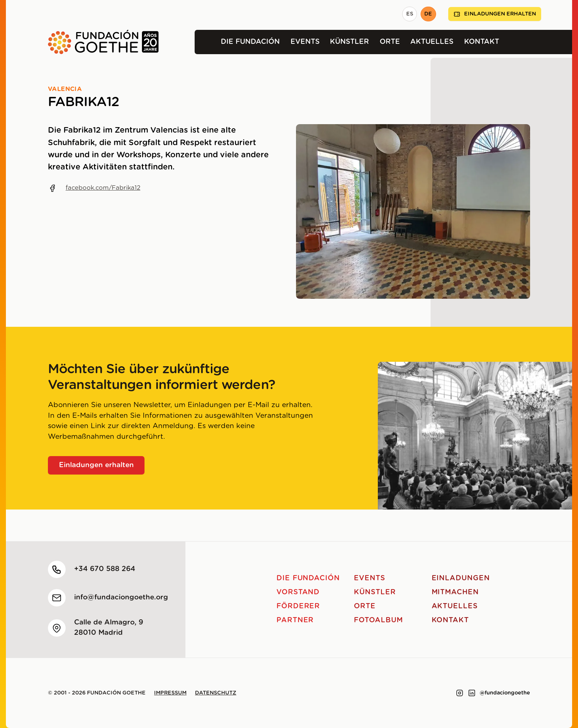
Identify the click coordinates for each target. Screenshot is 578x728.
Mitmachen (455, 592)
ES (410, 14)
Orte (390, 42)
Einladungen (461, 578)
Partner (295, 620)
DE (428, 14)
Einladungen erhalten (495, 14)
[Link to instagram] (460, 693)
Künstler (349, 42)
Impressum (170, 693)
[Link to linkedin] (472, 693)
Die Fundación (250, 42)
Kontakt (482, 42)
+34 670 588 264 (105, 569)
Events (305, 42)
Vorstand (298, 592)
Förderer (298, 606)
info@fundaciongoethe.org (121, 597)
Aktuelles (432, 42)
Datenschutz (216, 693)
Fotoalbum (378, 620)
